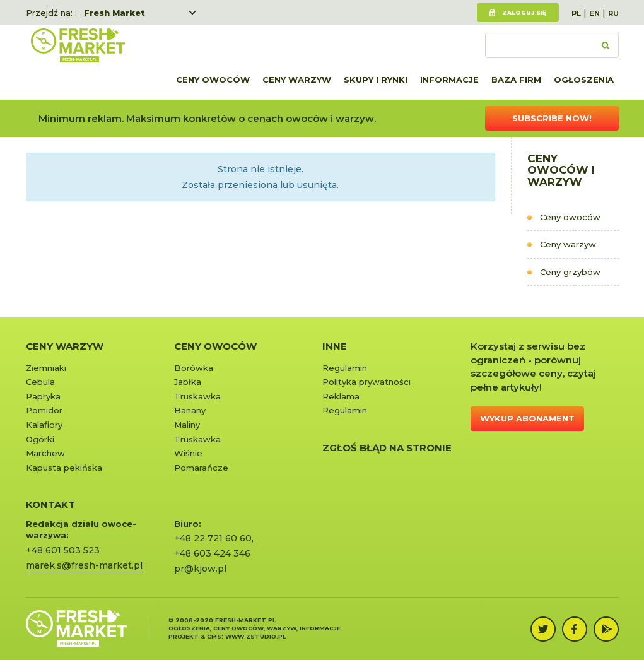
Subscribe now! (552, 118)
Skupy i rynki (376, 80)
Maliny (187, 425)
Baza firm (516, 80)
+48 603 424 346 (212, 553)
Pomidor (44, 410)
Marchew (45, 453)
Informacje (449, 80)
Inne (335, 346)
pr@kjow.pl (200, 569)
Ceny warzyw (297, 80)
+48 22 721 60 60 (213, 538)
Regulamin (345, 368)
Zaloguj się (524, 12)
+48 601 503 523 (63, 550)
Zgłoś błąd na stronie (387, 448)
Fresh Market (114, 13)
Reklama (341, 396)
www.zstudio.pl (255, 636)
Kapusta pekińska (64, 468)
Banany (190, 410)
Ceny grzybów (570, 272)
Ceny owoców (213, 80)
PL (576, 13)
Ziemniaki (46, 368)
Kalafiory (44, 425)
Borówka (194, 368)
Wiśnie (188, 453)
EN (594, 13)
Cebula (40, 382)
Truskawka (197, 396)
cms (214, 636)
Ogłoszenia (584, 80)
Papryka (43, 396)
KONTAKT (50, 504)
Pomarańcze (201, 468)
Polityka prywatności (366, 382)
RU (613, 13)
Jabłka (188, 382)
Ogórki (40, 439)
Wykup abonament (527, 418)
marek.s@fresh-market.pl (84, 565)
